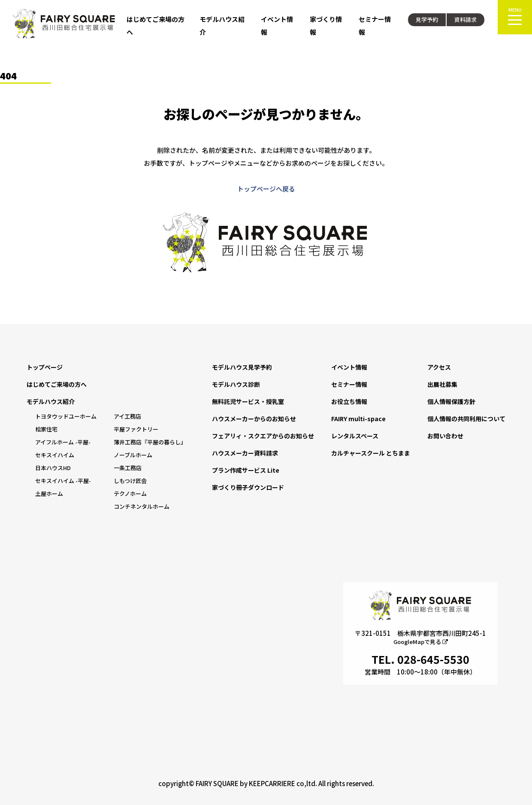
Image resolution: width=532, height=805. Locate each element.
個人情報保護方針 (451, 401)
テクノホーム (130, 494)
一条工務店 (128, 468)
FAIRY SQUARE (217, 783)
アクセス (439, 367)
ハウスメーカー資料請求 (245, 453)
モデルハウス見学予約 (242, 367)
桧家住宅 (46, 429)
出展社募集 (442, 384)
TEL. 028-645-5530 (420, 659)
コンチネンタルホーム (142, 506)
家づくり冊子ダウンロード (248, 487)
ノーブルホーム (133, 455)
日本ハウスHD (53, 468)
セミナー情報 (349, 384)
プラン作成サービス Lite (246, 470)
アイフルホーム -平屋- (63, 442)
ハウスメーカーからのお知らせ (254, 419)
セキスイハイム (55, 455)
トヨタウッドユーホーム (66, 416)
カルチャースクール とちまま (371, 453)
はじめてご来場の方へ (57, 384)
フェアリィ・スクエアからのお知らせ (263, 436)
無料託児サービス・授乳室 (248, 401)
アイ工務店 (127, 416)
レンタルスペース (355, 436)
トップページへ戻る (266, 189)
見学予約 (427, 20)
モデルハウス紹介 (51, 401)
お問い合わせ (445, 436)
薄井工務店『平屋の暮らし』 (150, 442)
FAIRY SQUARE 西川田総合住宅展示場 (64, 24)
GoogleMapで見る (421, 642)
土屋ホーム (49, 494)
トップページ (45, 367)
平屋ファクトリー (136, 429)
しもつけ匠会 (130, 481)
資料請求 (465, 20)
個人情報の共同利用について (466, 419)
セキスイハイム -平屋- (63, 481)
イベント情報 (349, 367)
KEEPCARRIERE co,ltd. (283, 783)
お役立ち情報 (349, 401)
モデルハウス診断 (236, 384)
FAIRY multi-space (358, 419)
